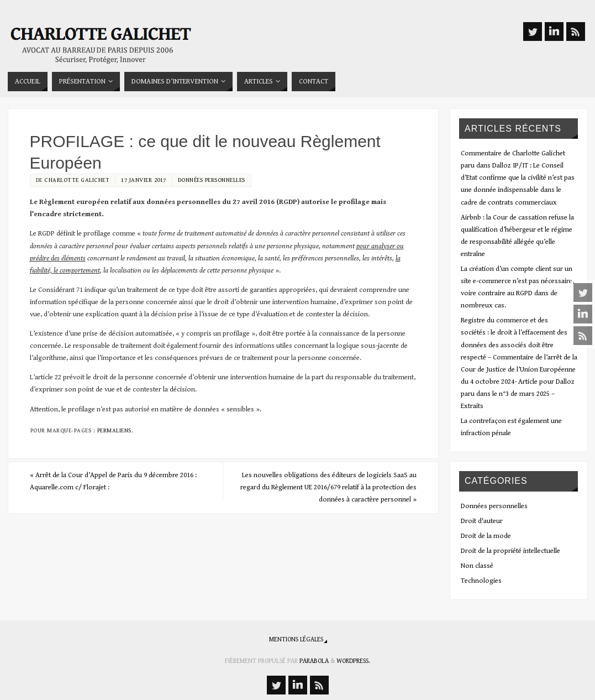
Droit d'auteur (482, 521)
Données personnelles (212, 180)
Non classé (477, 566)
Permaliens (114, 430)
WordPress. (353, 661)
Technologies (481, 581)
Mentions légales (296, 639)
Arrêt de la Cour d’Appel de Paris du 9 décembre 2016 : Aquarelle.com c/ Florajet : (113, 481)
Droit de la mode (486, 536)
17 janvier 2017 (144, 180)
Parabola (314, 661)
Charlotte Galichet (77, 180)
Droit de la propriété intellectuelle (510, 551)
